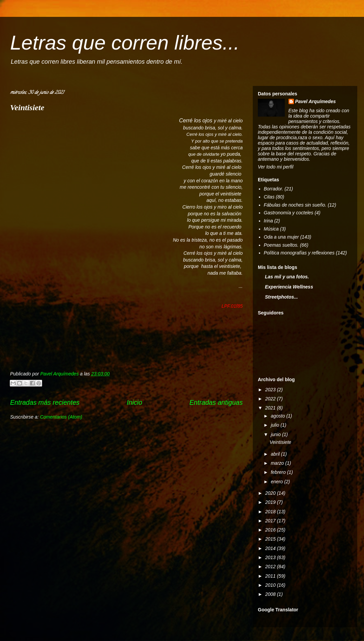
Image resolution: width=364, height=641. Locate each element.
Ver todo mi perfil (276, 167)
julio (276, 425)
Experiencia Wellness (289, 287)
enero (277, 482)
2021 (271, 408)
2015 (271, 539)
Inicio (134, 402)
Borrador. (274, 189)
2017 (271, 521)
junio (276, 434)
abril (276, 454)
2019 (271, 502)
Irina (268, 221)
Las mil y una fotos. (287, 277)
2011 (271, 576)
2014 (271, 548)
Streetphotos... (281, 297)
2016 (271, 530)
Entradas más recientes (45, 402)
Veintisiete (27, 108)
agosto (278, 416)
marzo (278, 463)
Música (271, 229)
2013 (271, 557)
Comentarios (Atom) (61, 417)
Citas (269, 197)
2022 (271, 399)
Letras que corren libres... (125, 43)
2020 (271, 493)
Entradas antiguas (216, 402)
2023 (271, 390)
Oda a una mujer (281, 237)
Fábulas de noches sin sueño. (295, 205)
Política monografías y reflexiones (299, 253)
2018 (271, 512)
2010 (271, 585)
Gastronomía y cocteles (289, 213)
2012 (271, 567)
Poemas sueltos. (281, 245)
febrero (279, 472)
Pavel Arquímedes (316, 101)
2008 (271, 594)
